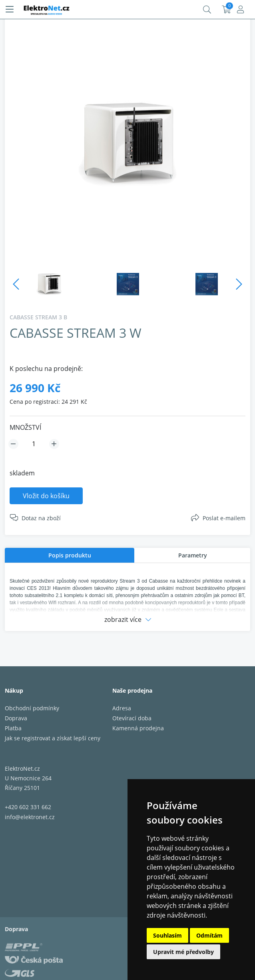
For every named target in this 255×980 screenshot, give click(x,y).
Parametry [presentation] (193, 555)
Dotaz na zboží (41, 518)
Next (239, 284)
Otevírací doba (132, 718)
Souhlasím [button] (167, 935)
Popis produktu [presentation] (70, 555)
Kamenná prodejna (138, 728)
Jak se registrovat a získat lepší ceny (53, 738)
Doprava (16, 718)
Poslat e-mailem (224, 518)
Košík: (226, 10)
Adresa (122, 708)
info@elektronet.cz (30, 817)
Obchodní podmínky (32, 708)
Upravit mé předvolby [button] (183, 952)
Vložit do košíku (46, 496)
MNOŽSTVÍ (25, 427)
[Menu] (10, 10)
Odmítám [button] (209, 935)
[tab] (70, 555)
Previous (16, 284)
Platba (13, 728)
